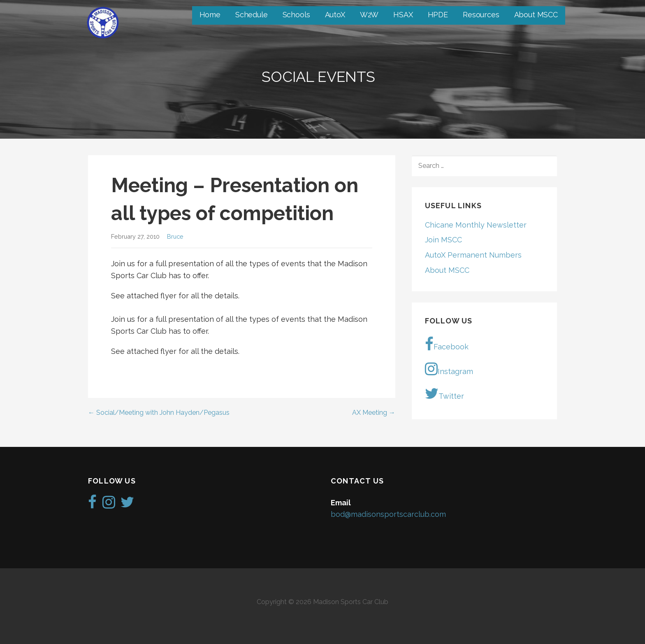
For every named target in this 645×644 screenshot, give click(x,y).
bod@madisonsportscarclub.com (388, 514)
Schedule (252, 15)
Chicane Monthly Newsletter (476, 225)
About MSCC (536, 15)
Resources (481, 15)
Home (210, 15)
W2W (369, 15)
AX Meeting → (374, 413)
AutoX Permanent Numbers (473, 255)
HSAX (403, 15)
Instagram (449, 369)
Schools (296, 15)
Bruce (175, 236)
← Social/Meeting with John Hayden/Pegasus (159, 413)
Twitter (444, 393)
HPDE (438, 15)
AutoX (335, 15)
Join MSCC (443, 240)
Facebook (447, 344)
